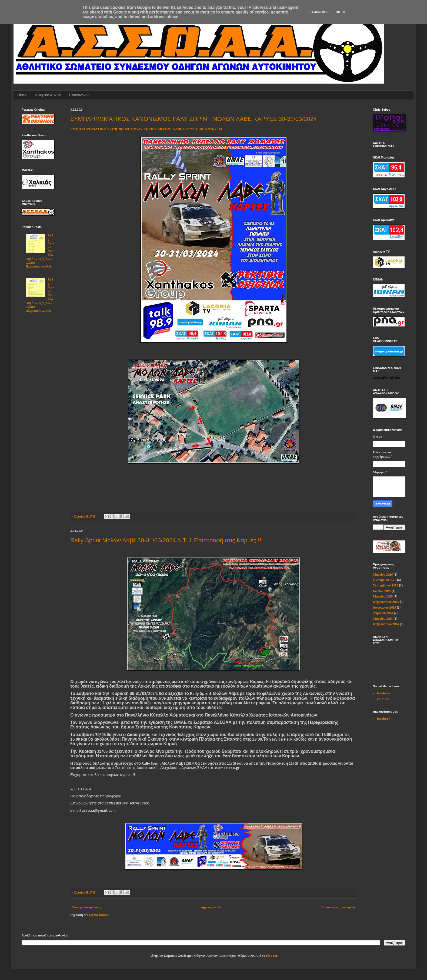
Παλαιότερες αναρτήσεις (338, 908)
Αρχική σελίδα (211, 908)
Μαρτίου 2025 (383, 597)
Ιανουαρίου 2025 (384, 608)
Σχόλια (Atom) (98, 915)
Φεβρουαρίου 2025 (386, 602)
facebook (384, 694)
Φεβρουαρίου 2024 (386, 624)
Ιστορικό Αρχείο (48, 95)
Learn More (321, 12)
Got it (341, 12)
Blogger (271, 956)
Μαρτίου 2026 (383, 575)
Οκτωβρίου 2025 (385, 580)
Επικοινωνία (79, 95)
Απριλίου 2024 (383, 613)
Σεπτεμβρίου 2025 (386, 586)
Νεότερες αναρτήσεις (86, 908)
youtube (383, 699)
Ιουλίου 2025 (382, 591)
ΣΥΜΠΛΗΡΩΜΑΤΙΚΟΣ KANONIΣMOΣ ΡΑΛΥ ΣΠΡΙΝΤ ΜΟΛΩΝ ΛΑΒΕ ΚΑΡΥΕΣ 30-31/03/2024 (194, 119)
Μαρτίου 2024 (383, 619)
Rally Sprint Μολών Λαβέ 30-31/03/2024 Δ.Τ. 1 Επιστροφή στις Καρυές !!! (166, 540)
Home (22, 95)
